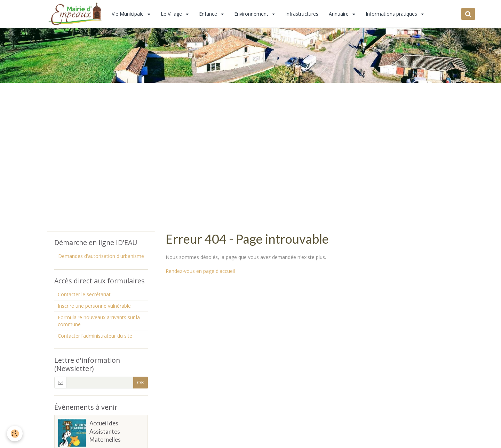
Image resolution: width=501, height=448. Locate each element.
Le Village (172, 14)
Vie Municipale (128, 14)
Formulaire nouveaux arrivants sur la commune (99, 321)
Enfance (209, 14)
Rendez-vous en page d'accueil (200, 271)
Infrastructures (302, 14)
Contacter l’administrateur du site (95, 336)
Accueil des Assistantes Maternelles (105, 431)
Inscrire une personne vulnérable (94, 306)
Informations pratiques (392, 14)
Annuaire (339, 14)
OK (141, 382)
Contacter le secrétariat (84, 294)
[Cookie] (15, 434)
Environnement (252, 14)
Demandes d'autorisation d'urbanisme (101, 256)
